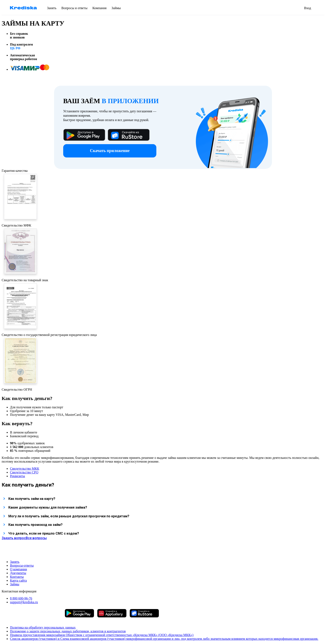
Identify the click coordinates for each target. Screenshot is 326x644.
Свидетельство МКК (25, 469)
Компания (99, 8)
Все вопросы (36, 538)
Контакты (17, 577)
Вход (307, 8)
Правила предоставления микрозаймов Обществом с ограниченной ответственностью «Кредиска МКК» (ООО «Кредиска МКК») (102, 635)
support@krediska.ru (24, 602)
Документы (18, 573)
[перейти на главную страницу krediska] (23, 8)
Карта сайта (18, 580)
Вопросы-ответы (22, 565)
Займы (116, 8)
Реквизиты (17, 476)
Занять (52, 8)
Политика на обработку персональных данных (43, 627)
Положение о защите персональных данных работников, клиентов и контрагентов (68, 631)
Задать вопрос (14, 538)
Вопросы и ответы (74, 8)
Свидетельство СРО (24, 472)
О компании (19, 569)
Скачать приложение (110, 151)
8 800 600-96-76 (21, 598)
